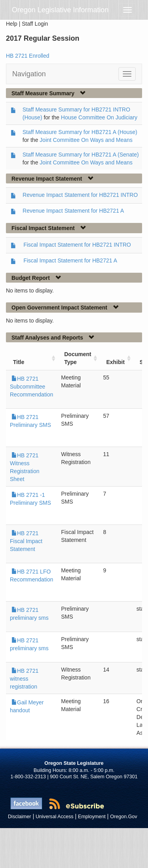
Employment (92, 817)
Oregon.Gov (124, 817)
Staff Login (35, 24)
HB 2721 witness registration (24, 679)
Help (12, 24)
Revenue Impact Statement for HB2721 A (73, 211)
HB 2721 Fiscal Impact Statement (26, 541)
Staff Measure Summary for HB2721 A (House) (80, 132)
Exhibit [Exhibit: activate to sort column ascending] (115, 362)
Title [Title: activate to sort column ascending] (19, 362)
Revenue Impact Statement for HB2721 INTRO (80, 195)
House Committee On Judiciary (99, 117)
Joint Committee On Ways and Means (86, 140)
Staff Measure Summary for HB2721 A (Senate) (81, 155)
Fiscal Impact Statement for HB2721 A (70, 260)
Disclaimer (20, 817)
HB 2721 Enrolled (28, 56)
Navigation (29, 74)
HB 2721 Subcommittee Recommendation (32, 387)
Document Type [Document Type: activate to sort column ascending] (78, 358)
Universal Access (54, 817)
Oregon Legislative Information (60, 10)
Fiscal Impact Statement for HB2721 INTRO (77, 245)
